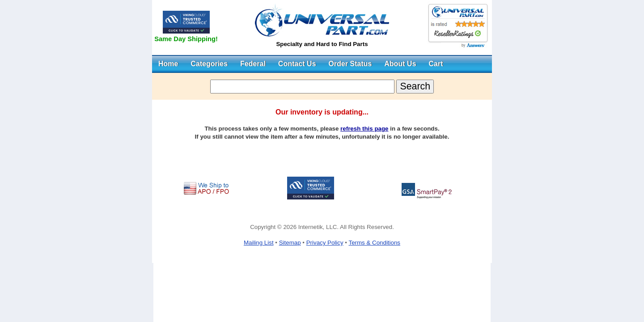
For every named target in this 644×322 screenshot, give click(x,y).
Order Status (350, 64)
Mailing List (259, 243)
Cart (436, 64)
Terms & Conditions (374, 243)
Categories (209, 64)
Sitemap (290, 243)
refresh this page (364, 129)
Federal (253, 64)
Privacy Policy (325, 243)
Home (168, 64)
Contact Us (297, 64)
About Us (400, 64)
